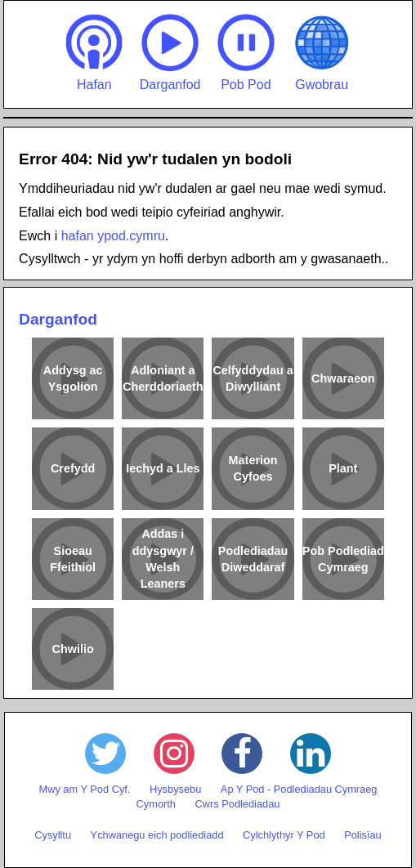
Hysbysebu (175, 789)
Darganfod (170, 53)
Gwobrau (322, 53)
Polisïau (363, 835)
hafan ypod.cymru (113, 236)
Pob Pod (246, 53)
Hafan (94, 53)
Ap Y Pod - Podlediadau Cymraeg (299, 789)
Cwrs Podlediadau (238, 804)
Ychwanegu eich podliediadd (157, 835)
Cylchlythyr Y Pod (284, 835)
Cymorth (156, 804)
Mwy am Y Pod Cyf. (85, 789)
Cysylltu (53, 835)
